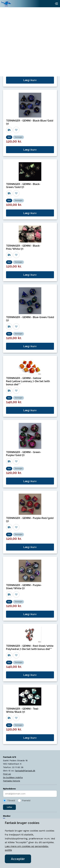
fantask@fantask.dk (25, 771)
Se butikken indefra (13, 777)
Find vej (7, 774)
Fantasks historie (12, 781)
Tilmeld (11, 800)
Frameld (26, 800)
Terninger (18, 68)
